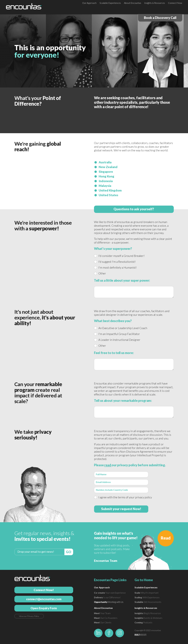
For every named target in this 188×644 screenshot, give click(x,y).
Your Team (102, 613)
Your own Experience (110, 593)
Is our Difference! (107, 597)
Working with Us (109, 602)
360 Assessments (148, 602)
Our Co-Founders (106, 618)
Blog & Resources (148, 613)
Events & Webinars (148, 618)
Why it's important (147, 593)
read (108, 465)
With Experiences (147, 597)
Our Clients (103, 622)
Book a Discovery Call (160, 18)
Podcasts (143, 622)
